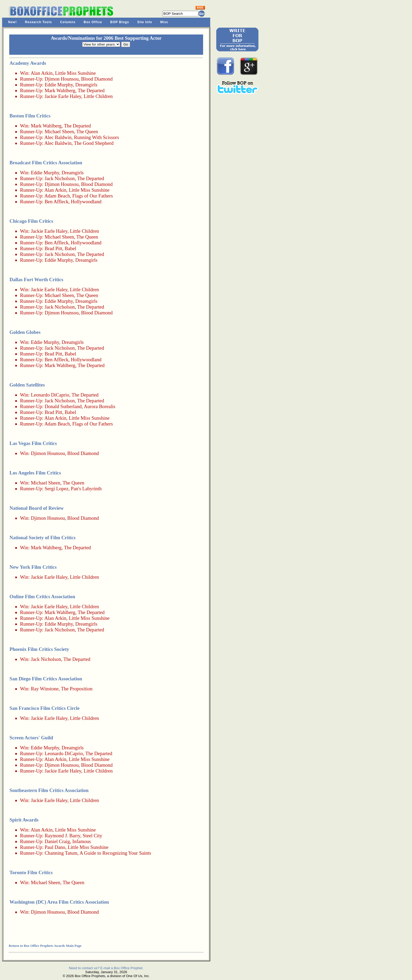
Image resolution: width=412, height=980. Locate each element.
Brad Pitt (53, 248)
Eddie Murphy (59, 85)
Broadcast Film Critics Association (46, 163)
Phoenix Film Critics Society (39, 649)
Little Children (98, 96)
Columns (68, 22)
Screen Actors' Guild (31, 738)
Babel (71, 248)
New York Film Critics (33, 567)
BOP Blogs (120, 22)
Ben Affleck (56, 202)
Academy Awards (28, 63)
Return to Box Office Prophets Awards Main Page (45, 946)
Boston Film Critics (30, 116)
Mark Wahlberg (60, 90)
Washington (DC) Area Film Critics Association (59, 902)
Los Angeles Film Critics (35, 473)
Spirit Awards (24, 820)
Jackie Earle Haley (63, 96)
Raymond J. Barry (62, 836)
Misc (164, 22)
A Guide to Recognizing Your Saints (115, 853)
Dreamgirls (86, 85)
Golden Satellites (27, 385)
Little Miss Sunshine (75, 73)
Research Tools (38, 22)
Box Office (93, 22)
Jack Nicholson (60, 178)
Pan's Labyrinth (86, 489)
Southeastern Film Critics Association (49, 790)
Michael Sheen (59, 132)
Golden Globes (25, 332)
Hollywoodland (86, 202)
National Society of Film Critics (43, 538)
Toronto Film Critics (31, 872)
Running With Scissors (97, 137)
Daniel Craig (57, 841)
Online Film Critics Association (42, 597)
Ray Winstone (45, 689)
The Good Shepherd (94, 143)
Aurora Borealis (100, 406)
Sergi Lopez (56, 489)
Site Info (145, 22)
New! (13, 22)
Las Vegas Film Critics (33, 443)
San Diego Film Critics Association (46, 679)
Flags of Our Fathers (93, 196)
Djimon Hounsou (62, 79)
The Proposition (77, 689)
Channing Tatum (61, 853)
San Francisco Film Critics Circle (45, 708)
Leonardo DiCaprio (50, 395)
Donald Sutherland (63, 406)
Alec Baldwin (58, 137)
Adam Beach (57, 196)
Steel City (92, 836)
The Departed (91, 90)
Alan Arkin (41, 73)
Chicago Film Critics (31, 221)
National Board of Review (37, 508)
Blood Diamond (97, 79)
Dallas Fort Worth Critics (36, 279)
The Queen (87, 132)
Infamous (82, 841)
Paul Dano (55, 847)
